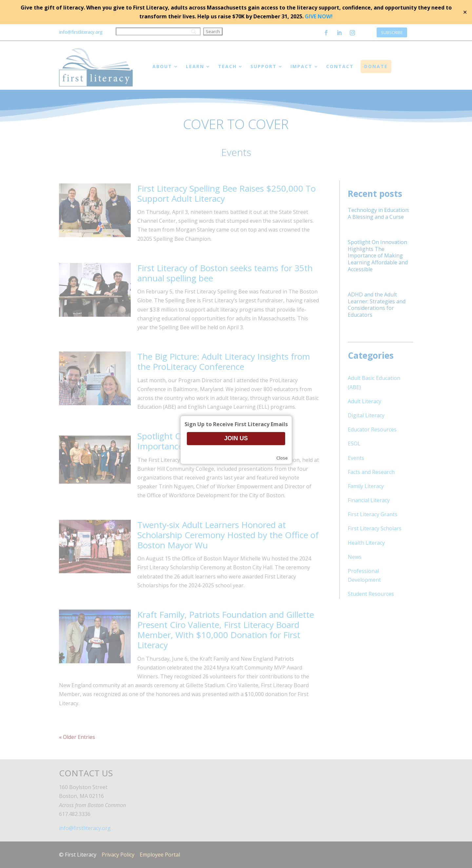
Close (282, 458)
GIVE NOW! (319, 16)
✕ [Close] (465, 12)
